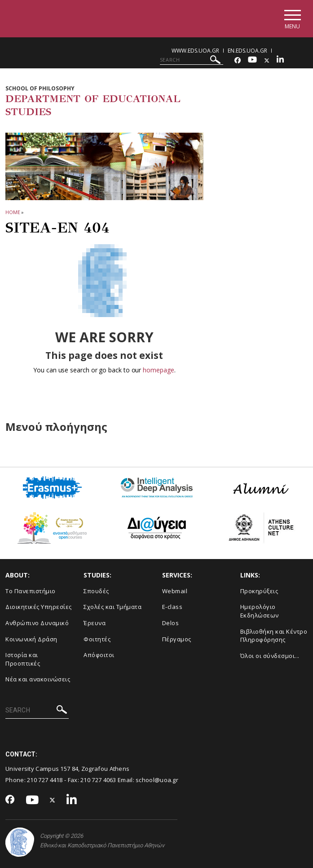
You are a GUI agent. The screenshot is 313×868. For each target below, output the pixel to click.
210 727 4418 (45, 780)
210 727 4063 (98, 780)
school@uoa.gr (157, 780)
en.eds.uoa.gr (247, 51)
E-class (172, 607)
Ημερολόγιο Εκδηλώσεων (260, 611)
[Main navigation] (292, 19)
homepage (158, 370)
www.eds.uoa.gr (195, 51)
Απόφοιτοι (99, 655)
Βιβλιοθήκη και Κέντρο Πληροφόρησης (274, 636)
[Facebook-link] (238, 60)
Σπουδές (96, 591)
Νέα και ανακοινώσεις (38, 679)
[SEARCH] (192, 60)
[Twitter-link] (267, 60)
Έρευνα (95, 623)
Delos (171, 623)
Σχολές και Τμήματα (112, 607)
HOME (13, 212)
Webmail (175, 591)
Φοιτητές (97, 639)
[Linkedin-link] (280, 60)
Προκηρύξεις (259, 591)
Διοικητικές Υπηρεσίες (39, 607)
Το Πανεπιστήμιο (31, 591)
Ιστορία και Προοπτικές (23, 659)
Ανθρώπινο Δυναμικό (37, 623)
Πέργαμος (177, 639)
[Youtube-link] (252, 60)
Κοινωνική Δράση (31, 639)
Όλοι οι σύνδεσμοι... (270, 656)
